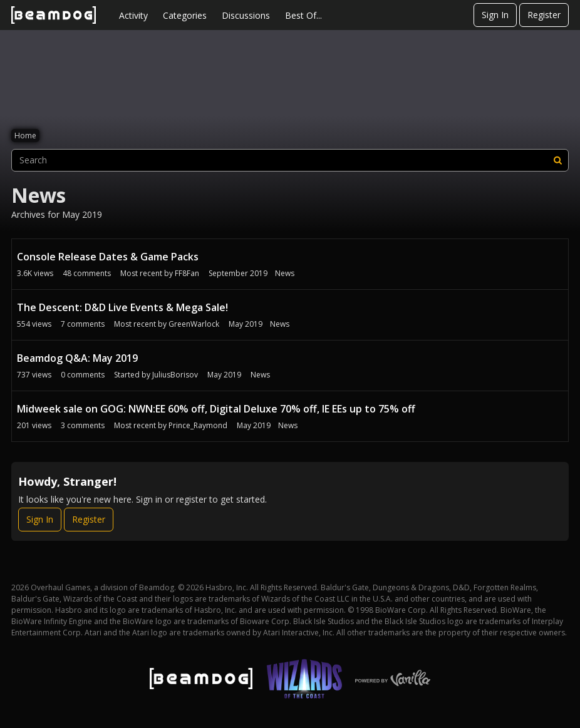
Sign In (495, 15)
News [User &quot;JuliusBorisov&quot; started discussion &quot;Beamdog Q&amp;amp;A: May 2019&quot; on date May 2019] (260, 375)
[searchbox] (290, 160)
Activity (133, 15)
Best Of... (303, 15)
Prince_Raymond (198, 425)
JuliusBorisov (175, 375)
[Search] (557, 160)
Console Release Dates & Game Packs (108, 257)
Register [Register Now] (89, 519)
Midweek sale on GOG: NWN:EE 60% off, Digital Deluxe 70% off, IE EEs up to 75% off (216, 409)
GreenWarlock (194, 324)
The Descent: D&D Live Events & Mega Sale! (122, 307)
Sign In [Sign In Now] (40, 519)
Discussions (246, 15)
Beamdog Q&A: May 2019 (77, 358)
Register (544, 15)
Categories (185, 15)
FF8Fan (187, 273)
